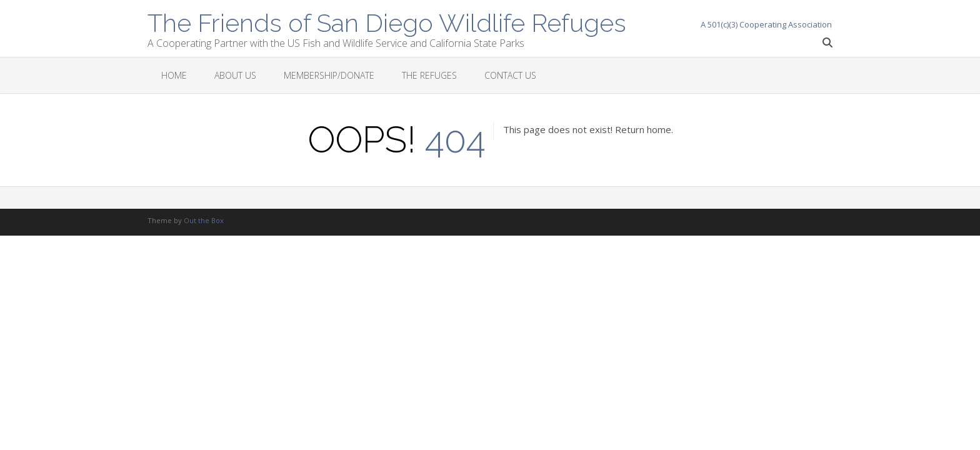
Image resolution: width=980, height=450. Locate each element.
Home (174, 75)
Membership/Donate (329, 75)
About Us (235, 75)
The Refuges (429, 75)
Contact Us (510, 75)
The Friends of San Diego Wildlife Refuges (387, 22)
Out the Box (204, 220)
